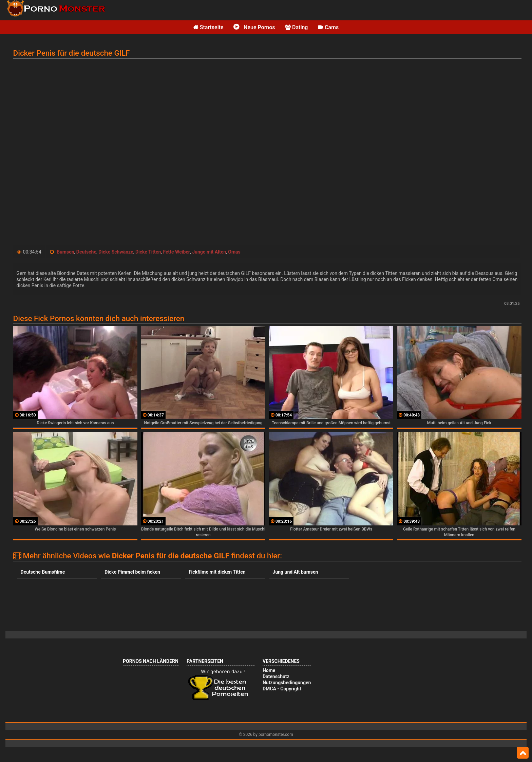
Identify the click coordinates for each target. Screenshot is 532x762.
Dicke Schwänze (116, 252)
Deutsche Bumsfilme (43, 572)
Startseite (208, 27)
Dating (296, 27)
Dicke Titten (148, 252)
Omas (234, 252)
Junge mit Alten (209, 252)
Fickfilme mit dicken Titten (217, 572)
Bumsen (65, 252)
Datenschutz (276, 676)
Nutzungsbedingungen (287, 683)
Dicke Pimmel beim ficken (132, 572)
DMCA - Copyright (282, 689)
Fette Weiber (177, 252)
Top (523, 753)
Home (269, 670)
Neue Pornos (254, 27)
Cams (328, 27)
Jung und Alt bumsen (296, 572)
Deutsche (86, 252)
